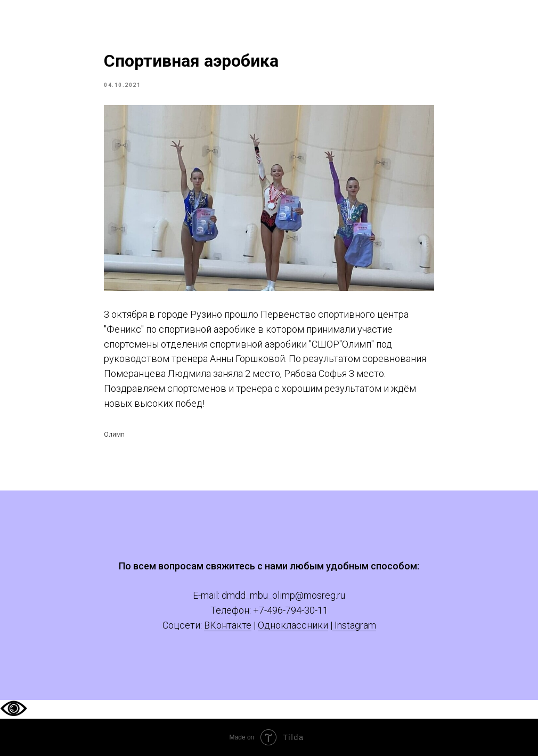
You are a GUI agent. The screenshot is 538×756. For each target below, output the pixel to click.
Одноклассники (293, 625)
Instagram (354, 625)
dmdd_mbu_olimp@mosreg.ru (283, 595)
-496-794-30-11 (296, 610)
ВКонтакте (228, 625)
